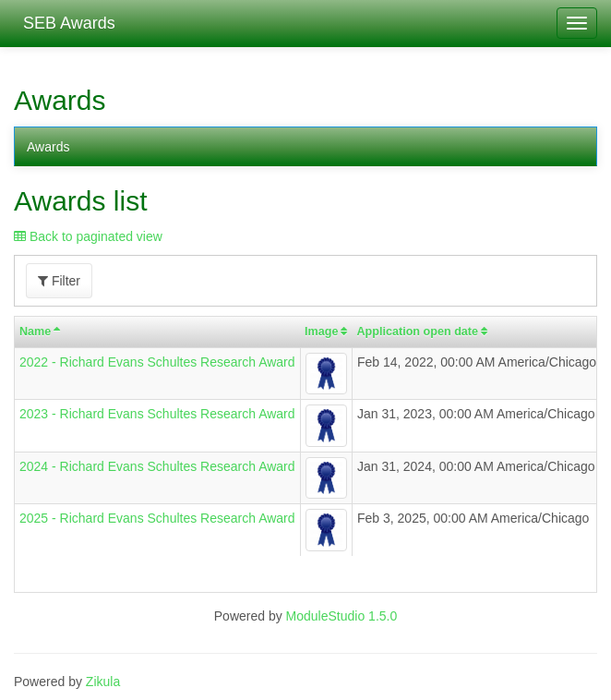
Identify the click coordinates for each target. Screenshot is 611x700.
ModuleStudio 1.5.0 (342, 616)
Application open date (417, 332)
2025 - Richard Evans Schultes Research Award (157, 518)
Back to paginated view (88, 236)
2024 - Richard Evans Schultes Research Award (157, 466)
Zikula (103, 682)
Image (321, 332)
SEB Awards (65, 23)
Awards (48, 147)
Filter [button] (59, 281)
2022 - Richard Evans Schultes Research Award (157, 362)
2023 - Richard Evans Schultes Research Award (157, 414)
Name (35, 332)
